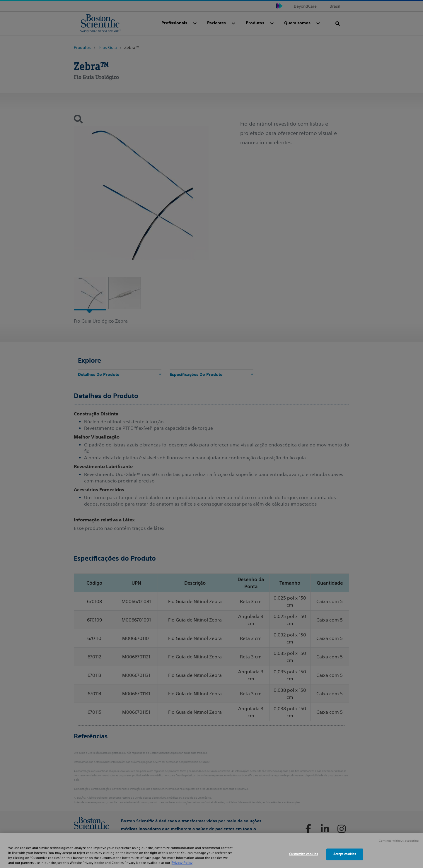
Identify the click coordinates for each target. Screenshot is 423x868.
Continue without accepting (399, 841)
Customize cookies (303, 854)
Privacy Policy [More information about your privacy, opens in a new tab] (182, 863)
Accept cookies (345, 854)
